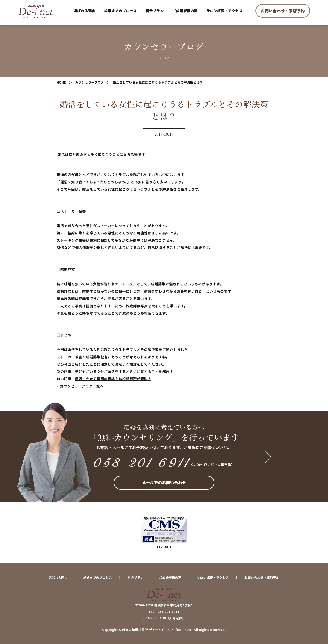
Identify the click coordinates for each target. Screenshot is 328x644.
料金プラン (155, 11)
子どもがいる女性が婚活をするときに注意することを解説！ (124, 371)
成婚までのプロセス (121, 11)
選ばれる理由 (85, 11)
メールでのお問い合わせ (164, 483)
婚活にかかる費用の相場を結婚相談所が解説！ (113, 379)
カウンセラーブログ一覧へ (82, 386)
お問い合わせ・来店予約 (283, 11)
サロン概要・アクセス (224, 11)
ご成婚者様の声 (185, 11)
